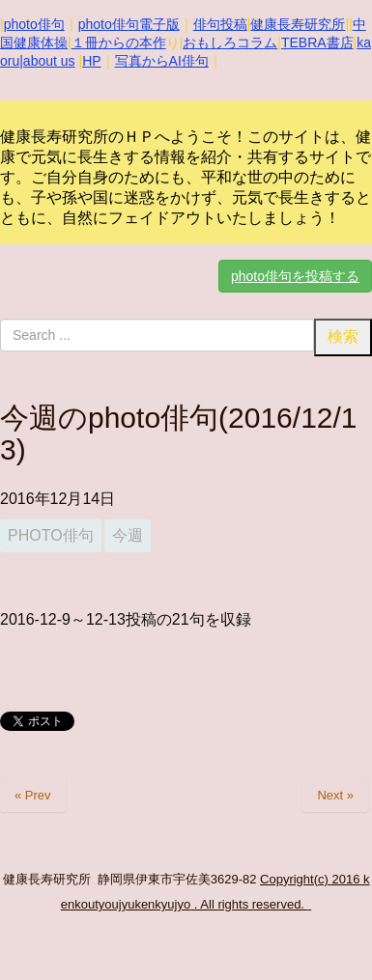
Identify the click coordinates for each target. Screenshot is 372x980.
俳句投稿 (220, 24)
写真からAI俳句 (162, 61)
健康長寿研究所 (298, 24)
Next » (335, 795)
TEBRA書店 (317, 42)
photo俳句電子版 (129, 24)
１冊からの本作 (119, 42)
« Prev (33, 795)
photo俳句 (34, 24)
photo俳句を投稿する (295, 276)
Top (355, 963)
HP (91, 61)
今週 (128, 535)
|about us (47, 61)
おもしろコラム (230, 42)
